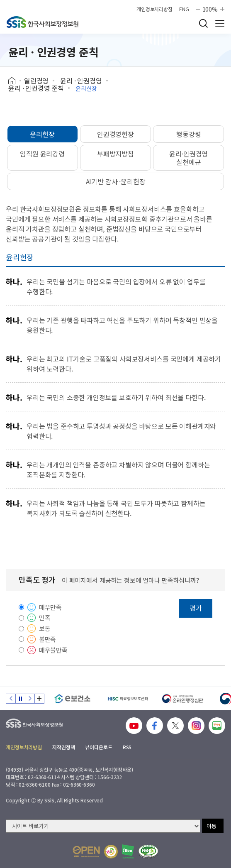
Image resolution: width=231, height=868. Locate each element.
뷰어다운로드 (98, 747)
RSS (127, 747)
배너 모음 (39, 699)
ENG (184, 9)
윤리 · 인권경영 (81, 81)
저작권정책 (63, 747)
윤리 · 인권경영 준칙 (36, 88)
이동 (212, 826)
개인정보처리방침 (154, 9)
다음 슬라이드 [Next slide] (30, 699)
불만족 (48, 639)
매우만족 (50, 607)
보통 (45, 628)
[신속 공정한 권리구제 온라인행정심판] (183, 699)
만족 (45, 617)
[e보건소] (72, 699)
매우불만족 (53, 650)
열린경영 (36, 81)
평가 (196, 608)
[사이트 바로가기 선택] (103, 826)
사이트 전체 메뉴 (220, 23)
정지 (20, 699)
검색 (203, 23)
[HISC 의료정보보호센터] (128, 699)
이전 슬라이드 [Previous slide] (11, 699)
